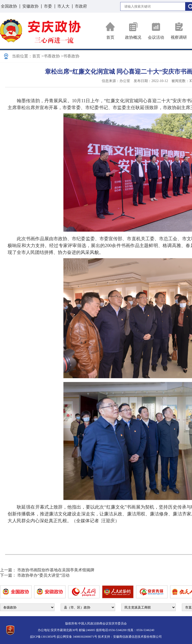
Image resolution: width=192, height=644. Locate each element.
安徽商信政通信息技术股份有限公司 (137, 637)
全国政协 (9, 6)
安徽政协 (30, 6)
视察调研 (179, 31)
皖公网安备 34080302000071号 (77, 637)
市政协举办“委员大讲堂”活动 (43, 575)
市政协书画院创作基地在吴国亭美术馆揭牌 (56, 570)
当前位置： (22, 56)
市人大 (63, 6)
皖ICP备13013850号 (43, 637)
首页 (110, 31)
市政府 (81, 6)
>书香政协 (51, 56)
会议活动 (156, 31)
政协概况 (133, 31)
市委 (48, 6)
